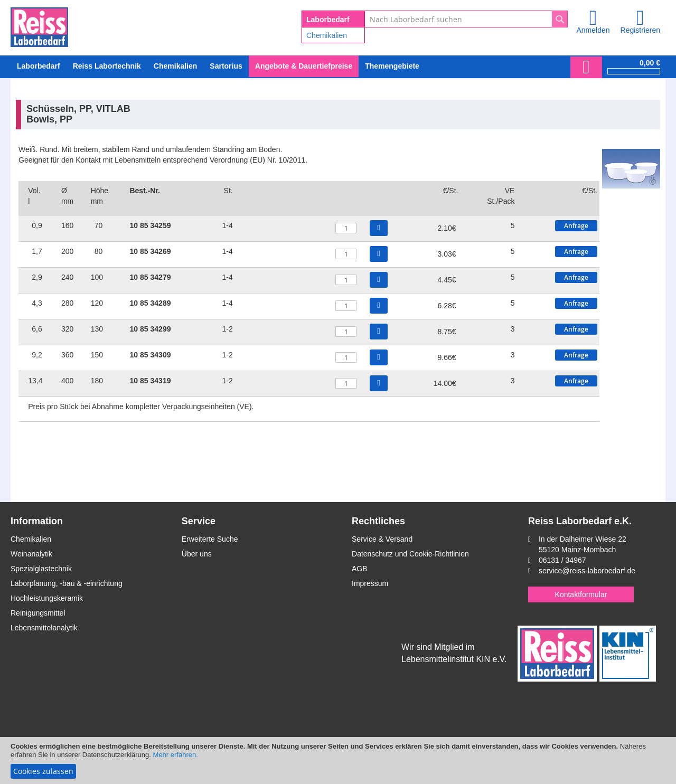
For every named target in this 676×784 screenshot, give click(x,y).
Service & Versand (382, 539)
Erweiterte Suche (210, 539)
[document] (338, 761)
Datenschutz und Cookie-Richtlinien (410, 554)
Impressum (370, 583)
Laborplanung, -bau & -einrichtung (67, 583)
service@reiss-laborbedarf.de (587, 571)
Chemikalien (327, 35)
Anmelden (593, 30)
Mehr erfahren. (176, 755)
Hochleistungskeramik (47, 598)
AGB (360, 569)
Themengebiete (392, 66)
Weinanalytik (31, 554)
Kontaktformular (581, 594)
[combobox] (466, 19)
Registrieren (640, 30)
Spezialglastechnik (41, 569)
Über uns (197, 554)
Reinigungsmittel (38, 613)
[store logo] (39, 25)
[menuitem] (175, 66)
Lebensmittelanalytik (44, 628)
